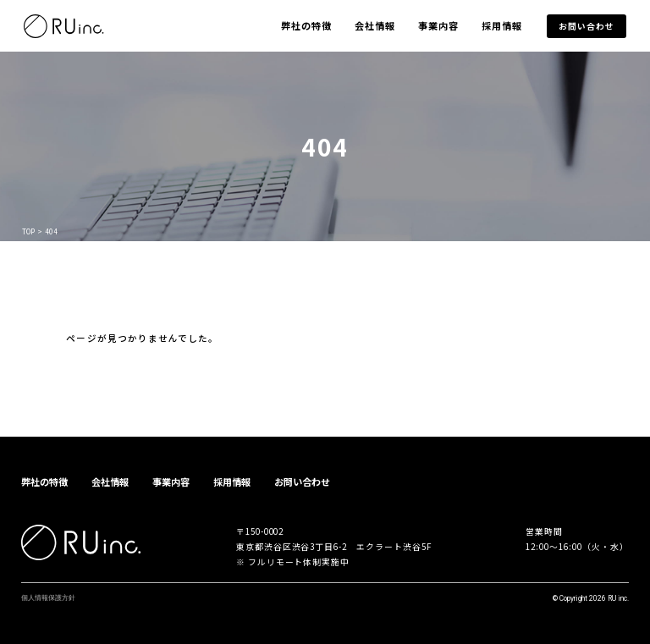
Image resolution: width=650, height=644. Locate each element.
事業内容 (438, 25)
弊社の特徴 (307, 25)
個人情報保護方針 (48, 597)
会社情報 (375, 25)
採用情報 (502, 25)
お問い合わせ (587, 26)
